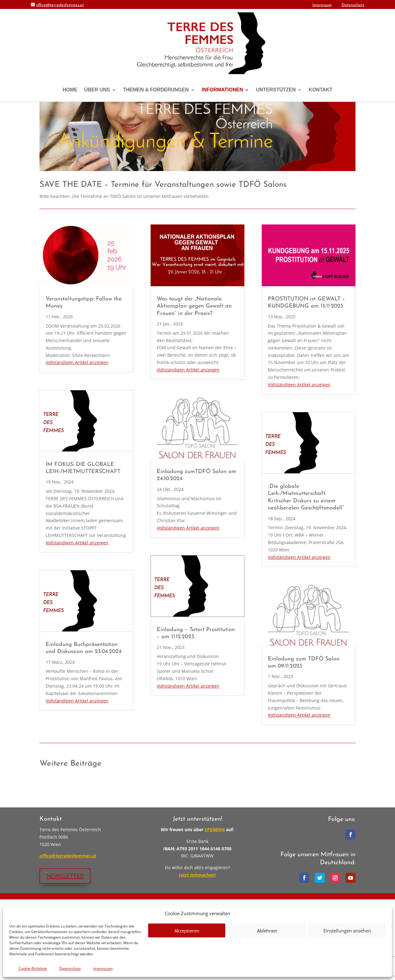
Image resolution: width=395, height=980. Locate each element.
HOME (70, 90)
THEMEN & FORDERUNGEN (156, 90)
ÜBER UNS (97, 90)
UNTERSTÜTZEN (276, 90)
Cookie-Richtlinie (33, 968)
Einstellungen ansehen (347, 931)
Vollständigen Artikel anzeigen (77, 443)
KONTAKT (320, 90)
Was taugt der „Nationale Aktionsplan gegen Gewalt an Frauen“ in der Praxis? (194, 387)
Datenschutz (70, 968)
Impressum (103, 968)
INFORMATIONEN (222, 90)
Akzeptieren (187, 931)
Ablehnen (267, 931)
